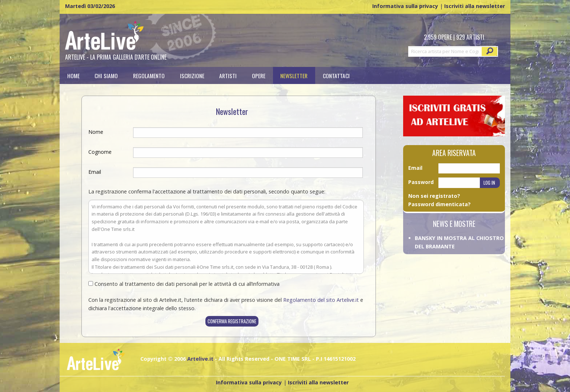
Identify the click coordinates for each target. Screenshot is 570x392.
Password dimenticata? (439, 204)
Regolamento (149, 75)
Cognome (100, 152)
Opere (259, 75)
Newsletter (294, 75)
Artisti (228, 75)
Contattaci (336, 75)
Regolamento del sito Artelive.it (321, 300)
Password (421, 182)
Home (73, 75)
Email (95, 172)
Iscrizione (192, 75)
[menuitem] (73, 75)
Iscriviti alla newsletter (475, 6)
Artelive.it (200, 359)
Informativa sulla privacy (405, 6)
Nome (96, 132)
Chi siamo (106, 75)
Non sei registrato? (434, 196)
